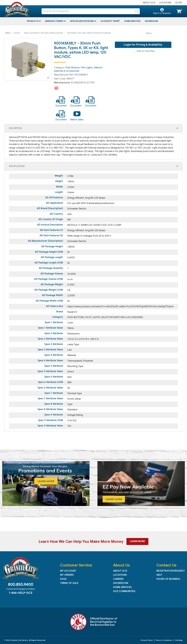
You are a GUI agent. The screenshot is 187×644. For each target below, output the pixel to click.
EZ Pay (179, 3)
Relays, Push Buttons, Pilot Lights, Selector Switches (44, 33)
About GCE (149, 3)
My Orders (67, 575)
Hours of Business (168, 579)
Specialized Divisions (82, 21)
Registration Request (171, 571)
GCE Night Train (110, 21)
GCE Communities (124, 591)
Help (159, 575)
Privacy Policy (147, 640)
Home (8, 33)
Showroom (151, 21)
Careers (118, 579)
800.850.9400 (21, 584)
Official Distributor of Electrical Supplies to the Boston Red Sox (104, 622)
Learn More (137, 541)
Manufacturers (54, 21)
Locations (165, 3)
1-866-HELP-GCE (21, 593)
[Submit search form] (137, 11)
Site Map (179, 640)
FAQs (63, 579)
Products (33, 21)
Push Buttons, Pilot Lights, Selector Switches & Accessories (89, 33)
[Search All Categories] (91, 11)
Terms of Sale (69, 583)
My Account (68, 571)
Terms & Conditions (164, 640)
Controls (17, 33)
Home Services (132, 21)
